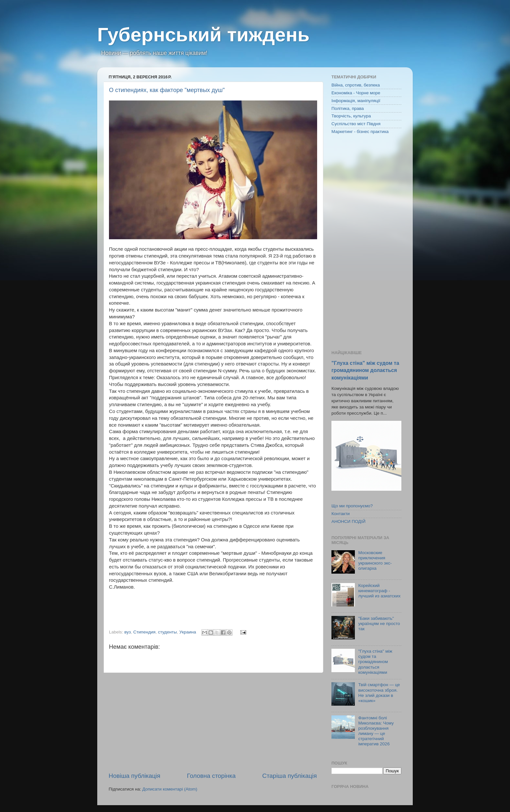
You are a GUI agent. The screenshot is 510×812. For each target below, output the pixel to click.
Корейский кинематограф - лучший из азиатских (379, 591)
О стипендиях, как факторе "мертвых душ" (167, 90)
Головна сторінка (211, 776)
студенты (168, 632)
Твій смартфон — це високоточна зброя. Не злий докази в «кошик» (379, 693)
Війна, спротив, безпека (356, 85)
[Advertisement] (213, 722)
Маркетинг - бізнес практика (360, 132)
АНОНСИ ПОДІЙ (349, 521)
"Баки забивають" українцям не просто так (379, 624)
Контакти (341, 514)
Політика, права (348, 108)
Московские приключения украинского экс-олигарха (375, 561)
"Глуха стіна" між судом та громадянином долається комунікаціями (365, 370)
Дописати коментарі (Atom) (170, 789)
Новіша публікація (134, 776)
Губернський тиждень (203, 35)
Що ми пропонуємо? (352, 506)
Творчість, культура (351, 116)
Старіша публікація (289, 776)
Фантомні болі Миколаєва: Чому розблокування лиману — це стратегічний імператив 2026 (376, 731)
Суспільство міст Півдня (356, 124)
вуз (127, 632)
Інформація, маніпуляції (356, 101)
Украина (188, 632)
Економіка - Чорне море (356, 93)
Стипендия (144, 632)
